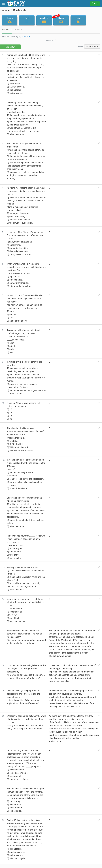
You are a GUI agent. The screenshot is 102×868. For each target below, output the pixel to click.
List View (10, 47)
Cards (10, 20)
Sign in (95, 3)
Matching (44, 20)
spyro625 (26, 37)
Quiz (27, 20)
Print (78, 20)
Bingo (60, 20)
